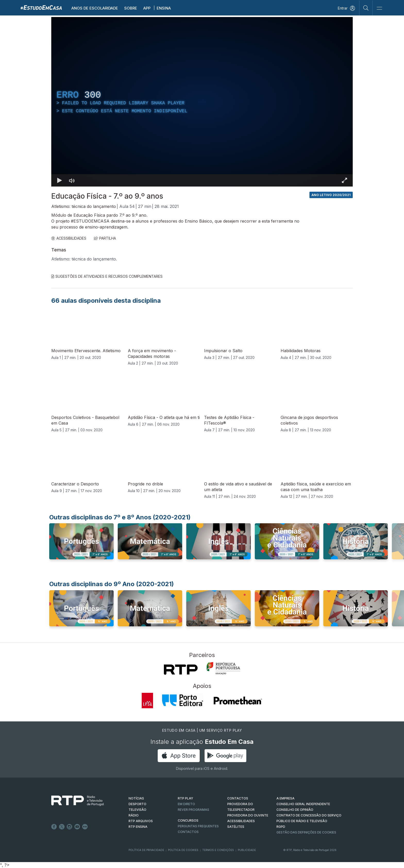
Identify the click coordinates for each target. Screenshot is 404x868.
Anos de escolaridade (95, 8)
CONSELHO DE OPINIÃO (295, 810)
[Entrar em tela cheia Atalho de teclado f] (344, 180)
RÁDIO (134, 815)
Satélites (236, 827)
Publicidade (247, 850)
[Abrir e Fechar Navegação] (379, 8)
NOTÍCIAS (136, 798)
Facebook (54, 827)
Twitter (62, 827)
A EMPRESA (285, 798)
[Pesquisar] (366, 8)
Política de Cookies (183, 850)
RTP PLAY (186, 798)
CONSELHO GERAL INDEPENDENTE (303, 804)
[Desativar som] (72, 180)
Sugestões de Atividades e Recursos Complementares (107, 276)
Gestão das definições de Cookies (306, 832)
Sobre (131, 8)
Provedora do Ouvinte (248, 815)
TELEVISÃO (137, 810)
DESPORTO (137, 804)
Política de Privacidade (146, 850)
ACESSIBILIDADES (69, 238)
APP (147, 8)
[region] (202, 102)
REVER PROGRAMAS (193, 810)
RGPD (281, 827)
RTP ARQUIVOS (141, 821)
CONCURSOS (188, 820)
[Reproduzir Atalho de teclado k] (60, 180)
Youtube (77, 827)
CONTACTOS (238, 798)
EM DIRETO (186, 804)
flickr (85, 827)
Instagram (70, 827)
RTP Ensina (138, 827)
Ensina (164, 8)
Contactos (188, 832)
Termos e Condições (218, 850)
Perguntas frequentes (198, 826)
